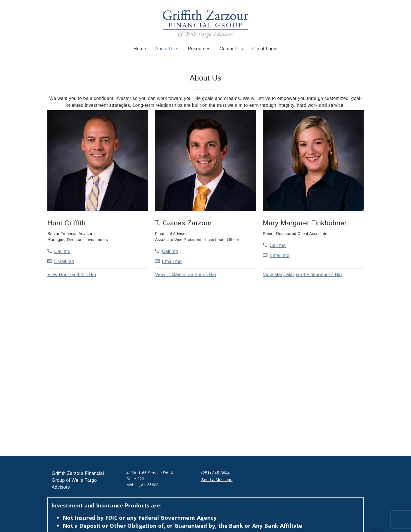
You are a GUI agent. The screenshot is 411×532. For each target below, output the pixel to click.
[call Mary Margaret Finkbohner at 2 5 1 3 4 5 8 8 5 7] (274, 246)
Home (140, 49)
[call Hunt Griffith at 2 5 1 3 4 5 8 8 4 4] (59, 252)
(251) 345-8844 (215, 473)
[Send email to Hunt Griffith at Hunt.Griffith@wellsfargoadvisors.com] (61, 262)
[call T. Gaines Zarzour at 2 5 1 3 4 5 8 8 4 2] (166, 252)
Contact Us (231, 49)
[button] (72, 275)
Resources (199, 49)
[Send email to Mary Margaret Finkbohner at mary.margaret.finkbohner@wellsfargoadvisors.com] (276, 256)
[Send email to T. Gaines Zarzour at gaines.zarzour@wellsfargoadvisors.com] (168, 262)
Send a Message (217, 480)
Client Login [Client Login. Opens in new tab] (265, 49)
